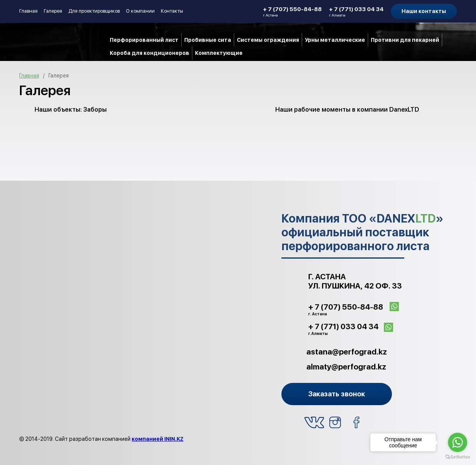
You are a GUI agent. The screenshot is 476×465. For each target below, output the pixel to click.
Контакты (172, 11)
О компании (140, 11)
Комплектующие (219, 53)
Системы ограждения (268, 40)
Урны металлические (335, 40)
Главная (28, 11)
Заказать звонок (337, 394)
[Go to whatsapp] (458, 442)
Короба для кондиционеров (150, 53)
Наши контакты (424, 11)
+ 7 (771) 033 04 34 (356, 12)
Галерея (53, 11)
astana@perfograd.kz (347, 352)
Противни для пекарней (405, 40)
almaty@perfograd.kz (346, 367)
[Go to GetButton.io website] (458, 457)
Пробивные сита (208, 40)
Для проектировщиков (94, 11)
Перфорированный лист (144, 40)
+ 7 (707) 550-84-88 (292, 12)
